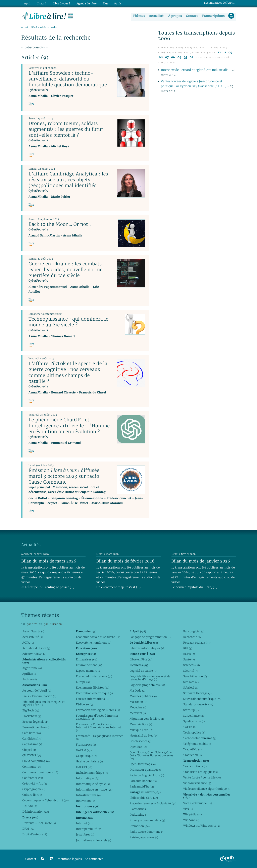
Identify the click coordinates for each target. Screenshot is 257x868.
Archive (30, 679)
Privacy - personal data (147, 820)
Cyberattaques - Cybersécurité (45, 800)
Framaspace (86, 745)
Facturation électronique (94, 693)
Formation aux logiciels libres (98, 710)
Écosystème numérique (94, 643)
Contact (191, 16)
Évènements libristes (92, 688)
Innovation (86, 801)
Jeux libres (85, 834)
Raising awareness (144, 837)
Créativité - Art (35, 783)
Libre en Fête (141, 659)
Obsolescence (140, 741)
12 (219, 52)
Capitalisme (32, 744)
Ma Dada (137, 691)
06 (173, 58)
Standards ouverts (198, 704)
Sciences (191, 665)
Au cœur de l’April (37, 691)
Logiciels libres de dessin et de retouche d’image (150, 678)
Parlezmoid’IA (142, 786)
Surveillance (194, 716)
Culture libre (33, 795)
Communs (32, 767)
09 (230, 52)
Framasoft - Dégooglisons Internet (99, 737)
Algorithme (32, 668)
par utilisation (53, 624)
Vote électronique (197, 803)
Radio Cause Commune (147, 832)
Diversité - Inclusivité (39, 823)
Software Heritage (197, 693)
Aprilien (30, 674)
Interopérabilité (89, 829)
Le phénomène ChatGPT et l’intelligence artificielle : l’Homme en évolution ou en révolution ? (69, 426)
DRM (28, 829)
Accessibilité (33, 637)
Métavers (138, 713)
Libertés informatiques (147, 648)
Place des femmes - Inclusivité (153, 803)
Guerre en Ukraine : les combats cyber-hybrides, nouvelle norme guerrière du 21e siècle (66, 270)
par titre (32, 624)
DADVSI (30, 806)
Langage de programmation (150, 637)
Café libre (31, 733)
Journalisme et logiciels (93, 840)
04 (179, 58)
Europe (84, 682)
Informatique (88, 778)
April (27, 3)
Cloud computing (36, 761)
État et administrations (94, 676)
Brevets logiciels (36, 722)
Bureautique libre (36, 727)
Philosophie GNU (144, 798)
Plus (103, 3)
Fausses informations (92, 699)
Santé (189, 659)
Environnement (89, 665)
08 (161, 58)
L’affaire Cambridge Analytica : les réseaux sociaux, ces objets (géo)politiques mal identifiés (68, 180)
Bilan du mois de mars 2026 (49, 561)
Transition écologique (200, 772)
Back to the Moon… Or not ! (60, 224)
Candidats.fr (32, 739)
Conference (33, 778)
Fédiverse (84, 704)
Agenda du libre (84, 3)
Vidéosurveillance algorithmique (207, 789)
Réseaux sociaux (197, 643)
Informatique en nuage (94, 790)
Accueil (25, 27)
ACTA (28, 643)
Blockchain (32, 716)
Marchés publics (143, 696)
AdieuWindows (34, 654)
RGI (188, 648)
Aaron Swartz (33, 631)
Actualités (156, 16)
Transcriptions (213, 16)
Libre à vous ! (60, 3)
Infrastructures (88, 795)
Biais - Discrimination (39, 696)
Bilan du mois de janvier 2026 (201, 561)
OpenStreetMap (143, 764)
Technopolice (194, 733)
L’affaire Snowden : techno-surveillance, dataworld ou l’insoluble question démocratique (68, 79)
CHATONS (32, 755)
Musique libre (141, 730)
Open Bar (138, 747)
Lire (31, 104)
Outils (116, 3)
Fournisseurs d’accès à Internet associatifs (97, 717)
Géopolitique (86, 756)
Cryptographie (34, 789)
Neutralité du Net (144, 736)
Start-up (191, 710)
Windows (191, 820)
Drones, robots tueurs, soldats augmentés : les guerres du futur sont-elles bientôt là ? (66, 129)
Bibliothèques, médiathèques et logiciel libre (43, 703)
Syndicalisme (194, 721)
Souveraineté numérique (202, 699)
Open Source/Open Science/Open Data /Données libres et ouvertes (151, 755)
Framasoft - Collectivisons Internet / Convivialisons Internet (98, 727)
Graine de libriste (89, 761)
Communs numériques (40, 772)
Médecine (138, 707)
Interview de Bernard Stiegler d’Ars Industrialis (195, 70)
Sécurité (191, 671)
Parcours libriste (143, 781)
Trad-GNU (192, 749)
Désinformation (36, 812)
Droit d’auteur (35, 834)
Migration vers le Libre (147, 719)
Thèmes (139, 16)
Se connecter (94, 859)
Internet (84, 823)
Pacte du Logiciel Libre (147, 775)
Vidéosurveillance (197, 783)
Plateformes (139, 809)
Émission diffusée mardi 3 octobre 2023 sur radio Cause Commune (64, 476)
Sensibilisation (196, 676)
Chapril (30, 750)
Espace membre (89, 671)
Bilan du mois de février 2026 (125, 561)
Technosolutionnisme (200, 738)
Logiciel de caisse (143, 671)
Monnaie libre (141, 724)
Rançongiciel (194, 631)
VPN (188, 809)
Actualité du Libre (36, 648)
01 (191, 58)
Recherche (193, 637)
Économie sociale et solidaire (98, 637)
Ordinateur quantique (146, 770)
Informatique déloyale (94, 784)
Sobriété (191, 688)
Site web (191, 682)
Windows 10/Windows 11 (201, 826)
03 (186, 58)
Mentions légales (70, 859)
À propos (175, 16)
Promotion (140, 826)
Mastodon (138, 702)
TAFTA (190, 727)
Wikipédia (192, 814)
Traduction (192, 755)
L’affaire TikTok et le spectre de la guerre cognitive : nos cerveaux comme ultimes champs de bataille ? (68, 372)
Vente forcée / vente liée (202, 777)
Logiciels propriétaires (147, 685)
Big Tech (31, 710)
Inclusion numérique (92, 773)
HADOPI (84, 767)
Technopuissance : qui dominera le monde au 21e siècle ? (68, 322)
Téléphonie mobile (198, 744)
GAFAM (84, 750)
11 (225, 52)
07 (167, 58)
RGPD (190, 654)
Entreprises (86, 659)
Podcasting (139, 815)
